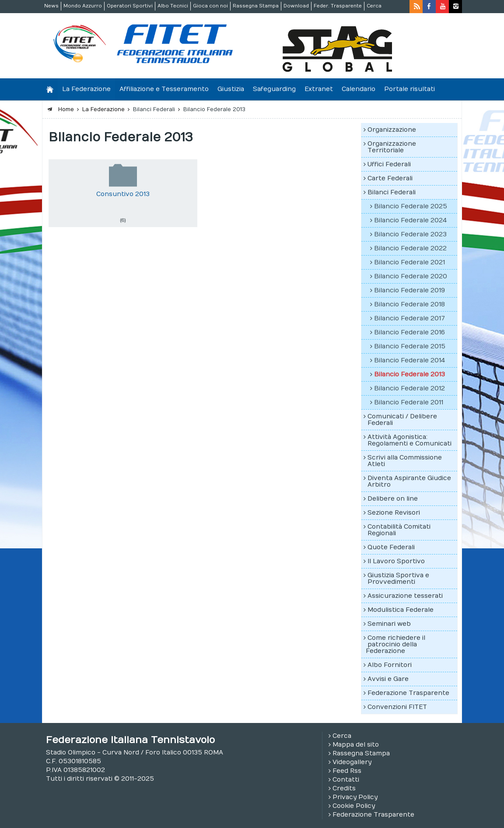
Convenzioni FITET (397, 707)
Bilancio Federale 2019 (409, 290)
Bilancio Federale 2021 (409, 262)
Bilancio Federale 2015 (410, 346)
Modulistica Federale (401, 610)
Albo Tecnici (173, 6)
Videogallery (352, 762)
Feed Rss (347, 771)
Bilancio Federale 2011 (409, 402)
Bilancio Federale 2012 (409, 388)
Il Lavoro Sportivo (396, 561)
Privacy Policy (355, 797)
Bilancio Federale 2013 (409, 374)
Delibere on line (393, 499)
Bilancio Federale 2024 (410, 220)
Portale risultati (409, 89)
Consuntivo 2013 (123, 194)
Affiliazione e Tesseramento (164, 89)
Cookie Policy (354, 806)
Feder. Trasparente (338, 6)
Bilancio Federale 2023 (410, 234)
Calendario (359, 89)
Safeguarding (274, 89)
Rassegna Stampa (256, 6)
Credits (344, 788)
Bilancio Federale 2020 (411, 276)
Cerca (374, 6)
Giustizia (231, 89)
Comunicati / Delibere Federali (402, 420)
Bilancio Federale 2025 (411, 206)
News (51, 6)
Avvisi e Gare (388, 679)
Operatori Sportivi (130, 6)
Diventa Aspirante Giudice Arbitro (409, 481)
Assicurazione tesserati (405, 596)
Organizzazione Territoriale (392, 147)
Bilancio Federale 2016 (409, 332)
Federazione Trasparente (408, 693)
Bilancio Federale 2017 (409, 318)
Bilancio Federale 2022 (410, 248)
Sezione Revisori (394, 513)
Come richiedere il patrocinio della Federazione (395, 644)
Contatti (346, 780)
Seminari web (389, 624)
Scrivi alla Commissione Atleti (405, 461)
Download (296, 6)
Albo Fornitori (390, 665)
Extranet (319, 89)
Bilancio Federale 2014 (409, 360)
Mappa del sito (356, 745)
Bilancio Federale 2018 (409, 304)
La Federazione (86, 89)
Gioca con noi (210, 6)
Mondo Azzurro (83, 6)
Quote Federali (391, 547)
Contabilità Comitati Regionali (399, 530)
